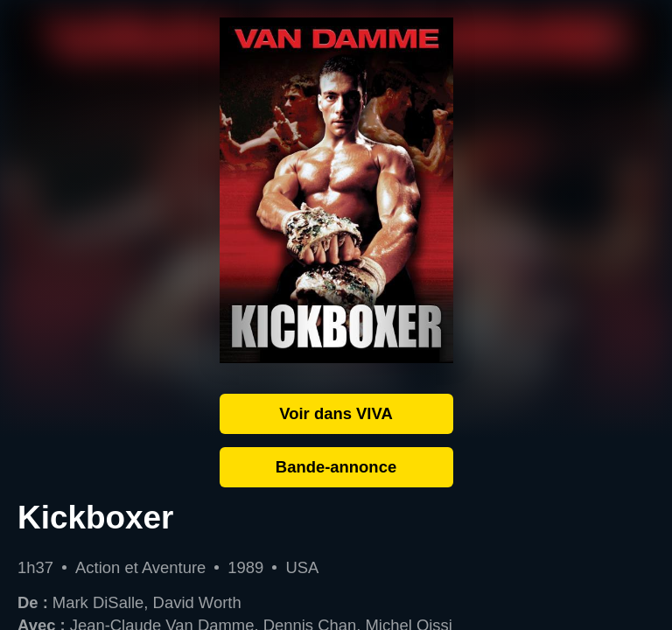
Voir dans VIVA (336, 413)
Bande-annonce (336, 467)
